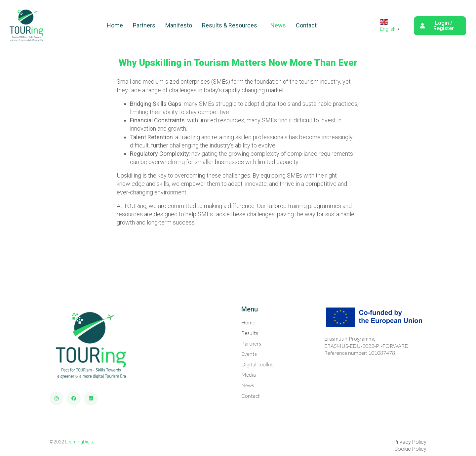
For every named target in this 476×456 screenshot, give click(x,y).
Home (115, 25)
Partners (144, 25)
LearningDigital (80, 442)
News (278, 25)
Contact (306, 25)
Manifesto (179, 25)
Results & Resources (230, 25)
